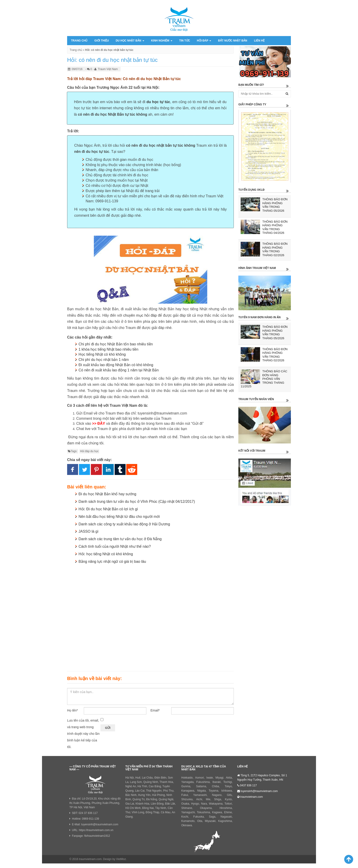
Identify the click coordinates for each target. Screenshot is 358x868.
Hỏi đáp (204, 41)
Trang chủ (79, 41)
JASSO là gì (88, 531)
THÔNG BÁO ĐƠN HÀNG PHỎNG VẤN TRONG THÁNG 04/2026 (275, 227)
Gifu (229, 795)
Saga (212, 817)
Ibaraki (217, 782)
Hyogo (195, 804)
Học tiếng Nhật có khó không (102, 354)
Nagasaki (226, 817)
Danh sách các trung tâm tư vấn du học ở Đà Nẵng (120, 539)
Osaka (185, 804)
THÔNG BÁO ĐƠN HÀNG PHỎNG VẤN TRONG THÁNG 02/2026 (275, 249)
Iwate (210, 778)
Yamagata (187, 782)
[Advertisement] (150, 617)
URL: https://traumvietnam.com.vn (93, 830)
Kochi (185, 817)
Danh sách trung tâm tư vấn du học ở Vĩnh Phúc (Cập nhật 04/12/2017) (137, 502)
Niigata (201, 791)
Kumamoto (188, 821)
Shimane (187, 808)
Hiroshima (226, 808)
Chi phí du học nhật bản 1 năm (104, 360)
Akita (229, 778)
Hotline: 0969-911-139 (86, 819)
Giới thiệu (101, 41)
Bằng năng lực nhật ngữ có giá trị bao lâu (112, 562)
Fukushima (203, 782)
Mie (208, 799)
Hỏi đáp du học (89, 451)
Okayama (206, 808)
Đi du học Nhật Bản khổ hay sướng (107, 494)
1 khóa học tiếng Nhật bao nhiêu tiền (108, 349)
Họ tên (72, 710)
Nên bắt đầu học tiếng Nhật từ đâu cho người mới (119, 517)
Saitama (201, 786)
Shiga (218, 799)
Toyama (213, 791)
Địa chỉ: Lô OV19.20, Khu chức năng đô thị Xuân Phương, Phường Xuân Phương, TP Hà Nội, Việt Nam (95, 803)
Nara (204, 804)
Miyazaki (210, 821)
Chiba (215, 786)
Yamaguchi (188, 812)
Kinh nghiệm (162, 41)
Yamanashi (200, 795)
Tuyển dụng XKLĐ (251, 190)
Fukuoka (199, 817)
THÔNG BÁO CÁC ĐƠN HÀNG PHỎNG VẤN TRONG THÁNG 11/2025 (264, 379)
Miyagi (220, 778)
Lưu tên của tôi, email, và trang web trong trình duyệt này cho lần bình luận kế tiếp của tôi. (83, 734)
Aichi (199, 799)
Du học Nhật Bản (130, 41)
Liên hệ (259, 41)
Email (155, 710)
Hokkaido (187, 778)
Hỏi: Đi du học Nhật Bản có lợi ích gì (108, 509)
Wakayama (216, 804)
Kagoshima (225, 821)
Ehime (228, 812)
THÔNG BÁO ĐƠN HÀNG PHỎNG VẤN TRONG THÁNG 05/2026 (275, 205)
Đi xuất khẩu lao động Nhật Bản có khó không (116, 365)
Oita (200, 821)
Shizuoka (187, 799)
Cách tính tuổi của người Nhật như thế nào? (115, 546)
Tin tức (185, 41)
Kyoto (228, 799)
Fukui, (185, 795)
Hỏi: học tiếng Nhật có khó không (106, 554)
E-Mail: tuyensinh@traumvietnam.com (95, 824)
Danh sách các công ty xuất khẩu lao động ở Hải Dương (124, 524)
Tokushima (203, 812)
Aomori (200, 778)
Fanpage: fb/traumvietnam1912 (91, 836)
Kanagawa (188, 791)
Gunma (186, 786)
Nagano (217, 795)
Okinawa (187, 825)
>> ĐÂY (99, 424)
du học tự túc (158, 102)
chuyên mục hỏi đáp (140, 315)
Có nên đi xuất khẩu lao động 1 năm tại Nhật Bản (119, 370)
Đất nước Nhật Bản (233, 41)
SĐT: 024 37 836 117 (85, 813)
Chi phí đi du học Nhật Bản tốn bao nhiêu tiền (116, 344)
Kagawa (217, 812)
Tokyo (228, 786)
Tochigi (228, 782)
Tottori (228, 804)
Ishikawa (227, 791)
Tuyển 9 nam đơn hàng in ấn (259, 317)
